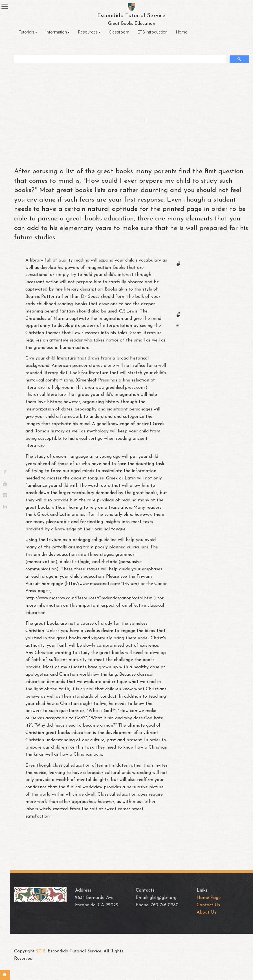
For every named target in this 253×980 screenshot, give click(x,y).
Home (181, 32)
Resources (89, 32)
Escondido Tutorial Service (131, 16)
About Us (206, 912)
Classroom (119, 32)
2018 (41, 951)
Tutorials (28, 32)
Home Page (209, 898)
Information (58, 32)
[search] (120, 59)
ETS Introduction (153, 32)
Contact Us (208, 905)
